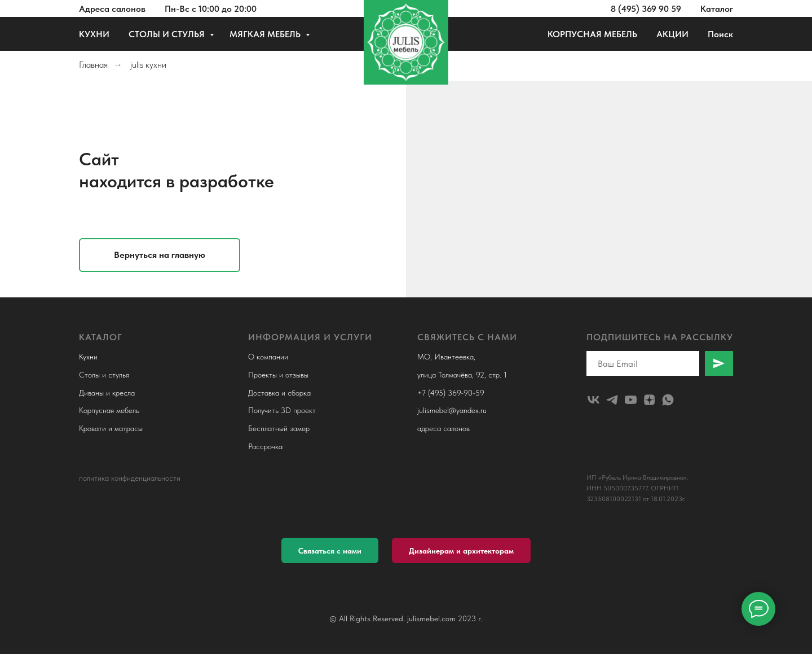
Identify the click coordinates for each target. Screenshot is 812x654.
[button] (330, 550)
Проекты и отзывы (278, 375)
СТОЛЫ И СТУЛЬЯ (168, 34)
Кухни (88, 357)
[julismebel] (593, 400)
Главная (93, 65)
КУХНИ (94, 34)
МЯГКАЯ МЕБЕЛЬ (266, 34)
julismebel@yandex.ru (452, 410)
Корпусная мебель (109, 410)
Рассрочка (265, 446)
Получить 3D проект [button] (282, 410)
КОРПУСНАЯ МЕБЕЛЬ (592, 34)
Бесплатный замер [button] (279, 428)
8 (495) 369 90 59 (646, 9)
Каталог (717, 9)
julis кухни (148, 65)
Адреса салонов (112, 9)
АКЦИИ (672, 34)
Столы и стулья (104, 375)
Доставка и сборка (279, 393)
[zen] (649, 400)
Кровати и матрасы (111, 428)
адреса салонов (443, 428)
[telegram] (612, 400)
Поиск (720, 34)
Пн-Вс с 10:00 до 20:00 (211, 9)
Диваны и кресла (107, 393)
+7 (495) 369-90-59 (451, 393)
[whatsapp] (668, 400)
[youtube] (631, 400)
